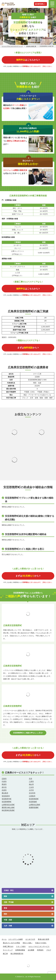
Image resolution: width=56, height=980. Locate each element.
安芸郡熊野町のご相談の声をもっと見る (28, 733)
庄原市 (4, 790)
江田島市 (32, 796)
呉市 (31, 779)
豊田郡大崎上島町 (8, 807)
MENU (52, 4)
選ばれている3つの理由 (11, 943)
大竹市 (31, 790)
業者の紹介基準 (44, 939)
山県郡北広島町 (35, 805)
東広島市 (5, 793)
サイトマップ (8, 950)
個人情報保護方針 (17, 954)
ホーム (4, 939)
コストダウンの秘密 (15, 939)
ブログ (49, 950)
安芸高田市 (6, 796)
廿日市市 (32, 793)
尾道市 (4, 784)
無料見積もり (40, 4)
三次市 (31, 787)
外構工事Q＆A (8, 946)
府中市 (4, 787)
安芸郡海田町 (34, 799)
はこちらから (28, 60)
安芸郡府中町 (7, 799)
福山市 (31, 784)
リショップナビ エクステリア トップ (12, 46)
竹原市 (4, 781)
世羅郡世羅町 (34, 807)
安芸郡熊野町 (7, 802)
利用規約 (40, 950)
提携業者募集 (20, 950)
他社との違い (28, 943)
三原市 (31, 781)
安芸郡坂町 (33, 802)
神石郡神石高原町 (8, 810)
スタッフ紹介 (21, 946)
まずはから (28, 348)
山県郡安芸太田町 (8, 805)
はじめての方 (30, 939)
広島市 (4, 779)
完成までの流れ (41, 943)
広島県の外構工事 (31, 46)
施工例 (5, 954)
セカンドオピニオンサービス (39, 946)
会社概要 (31, 950)
